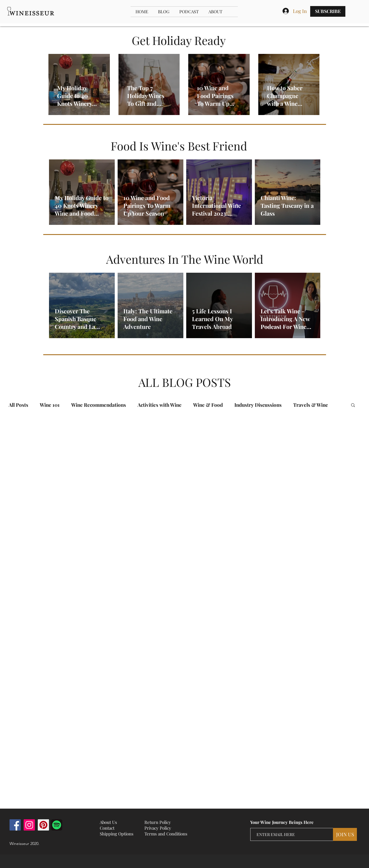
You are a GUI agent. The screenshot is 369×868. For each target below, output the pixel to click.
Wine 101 (50, 405)
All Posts (18, 405)
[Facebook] (15, 825)
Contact (107, 828)
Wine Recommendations (99, 405)
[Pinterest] (43, 825)
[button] (353, 405)
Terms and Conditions (166, 834)
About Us (108, 822)
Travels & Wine (311, 405)
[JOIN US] (345, 834)
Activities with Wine (160, 405)
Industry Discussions (258, 405)
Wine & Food (208, 405)
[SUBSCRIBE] (328, 11)
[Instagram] (29, 825)
